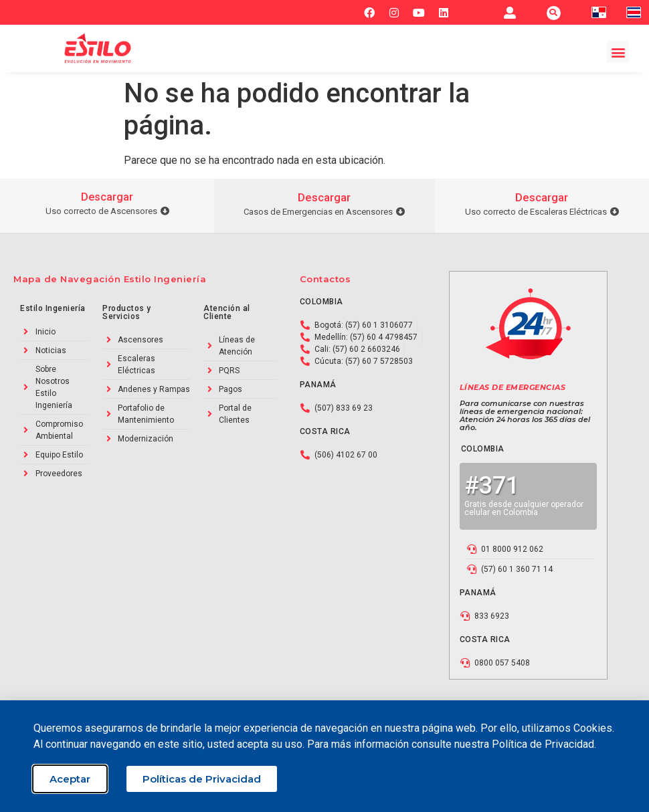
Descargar (107, 197)
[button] (554, 13)
